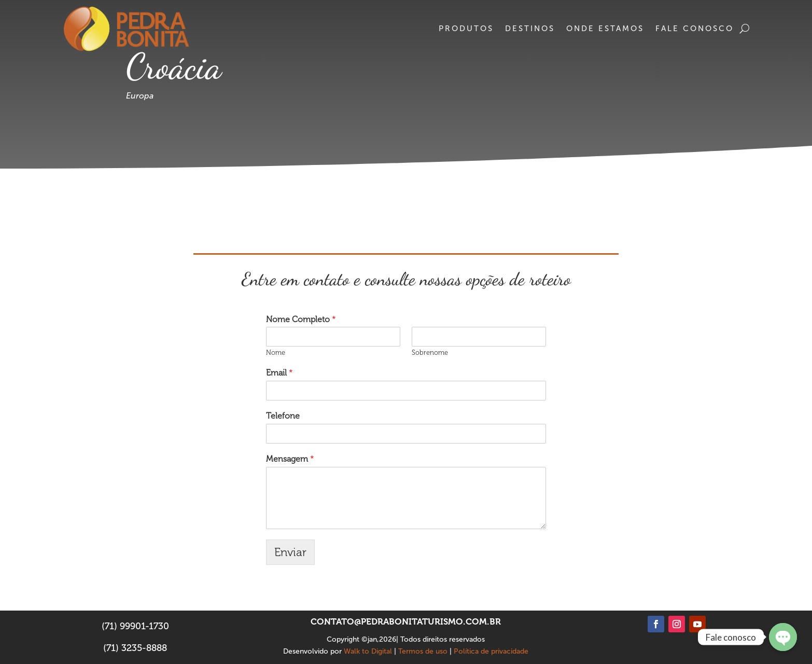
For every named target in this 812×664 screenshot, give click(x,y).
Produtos (466, 29)
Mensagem (290, 459)
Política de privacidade (491, 651)
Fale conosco (695, 29)
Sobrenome (430, 352)
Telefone (283, 416)
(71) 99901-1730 (135, 626)
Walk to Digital (368, 651)
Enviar (290, 552)
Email (279, 373)
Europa (140, 96)
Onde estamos (605, 29)
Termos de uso (423, 651)
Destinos (530, 29)
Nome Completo (301, 319)
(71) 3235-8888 (135, 648)
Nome (276, 352)
